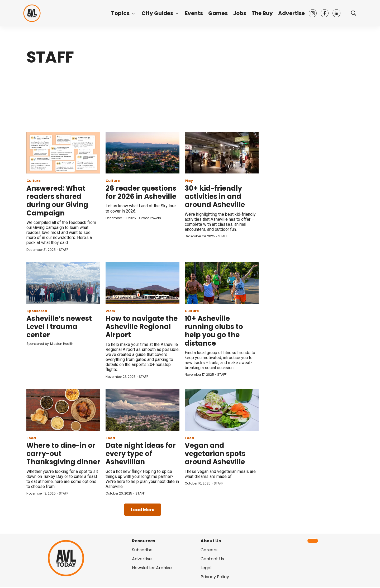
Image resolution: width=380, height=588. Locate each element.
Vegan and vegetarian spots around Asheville (215, 454)
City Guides (157, 13)
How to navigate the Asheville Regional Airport (142, 327)
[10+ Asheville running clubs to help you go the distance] (222, 283)
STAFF (63, 250)
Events (194, 13)
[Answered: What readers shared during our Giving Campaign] (63, 153)
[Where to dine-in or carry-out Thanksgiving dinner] (63, 410)
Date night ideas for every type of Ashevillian (141, 454)
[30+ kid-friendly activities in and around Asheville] (222, 153)
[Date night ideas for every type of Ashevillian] (142, 410)
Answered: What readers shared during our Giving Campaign (57, 201)
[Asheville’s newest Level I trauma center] (63, 283)
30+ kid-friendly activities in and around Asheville (215, 196)
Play (189, 181)
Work (110, 311)
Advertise (291, 13)
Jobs (240, 13)
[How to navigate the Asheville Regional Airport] (142, 283)
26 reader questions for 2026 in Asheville (141, 192)
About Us (211, 541)
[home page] (32, 13)
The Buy (262, 13)
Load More (143, 510)
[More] (133, 13)
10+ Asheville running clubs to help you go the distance (214, 331)
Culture (34, 181)
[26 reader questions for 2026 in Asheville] (142, 153)
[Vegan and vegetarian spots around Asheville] (222, 410)
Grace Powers (150, 218)
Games (218, 13)
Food (31, 438)
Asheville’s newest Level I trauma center (59, 327)
